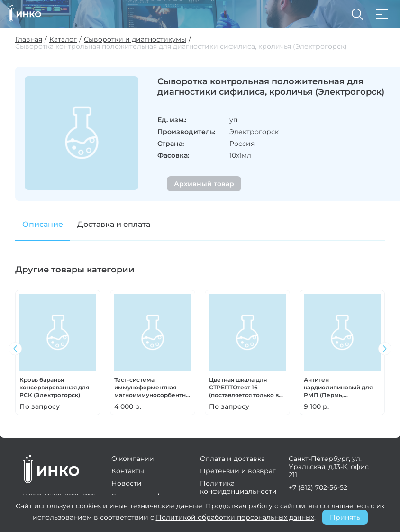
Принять (345, 517)
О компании (133, 459)
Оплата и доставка (232, 459)
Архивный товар (204, 184)
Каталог (63, 40)
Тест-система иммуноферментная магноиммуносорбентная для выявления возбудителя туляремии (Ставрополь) (153, 388)
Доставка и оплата (114, 224)
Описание (43, 224)
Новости (127, 483)
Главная (29, 40)
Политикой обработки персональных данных (235, 517)
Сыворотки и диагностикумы (135, 40)
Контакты (128, 471)
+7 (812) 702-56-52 (318, 487)
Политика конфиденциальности (238, 487)
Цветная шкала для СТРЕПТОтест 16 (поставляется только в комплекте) (244, 388)
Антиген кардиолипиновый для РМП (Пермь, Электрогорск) (338, 388)
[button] (385, 349)
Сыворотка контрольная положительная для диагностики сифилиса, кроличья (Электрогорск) (181, 47)
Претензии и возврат (238, 471)
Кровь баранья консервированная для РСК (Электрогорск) (54, 387)
